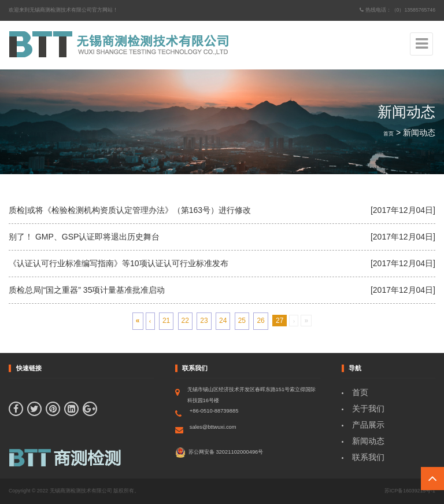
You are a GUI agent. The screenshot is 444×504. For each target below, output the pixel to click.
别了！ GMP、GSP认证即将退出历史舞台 (84, 237)
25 (242, 321)
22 (185, 321)
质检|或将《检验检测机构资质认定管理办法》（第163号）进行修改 (130, 210)
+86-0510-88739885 (214, 411)
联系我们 (368, 457)
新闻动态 (368, 441)
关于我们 (368, 409)
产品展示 (368, 425)
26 (260, 321)
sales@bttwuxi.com (213, 427)
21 (166, 321)
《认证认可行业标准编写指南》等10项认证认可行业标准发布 (119, 263)
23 (204, 321)
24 (223, 321)
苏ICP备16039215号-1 (410, 491)
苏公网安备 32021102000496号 (219, 453)
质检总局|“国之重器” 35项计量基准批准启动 (87, 290)
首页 (388, 134)
